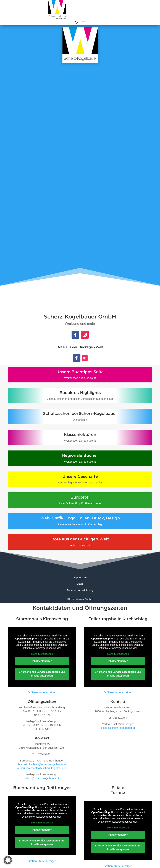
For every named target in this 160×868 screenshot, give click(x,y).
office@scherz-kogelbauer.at (42, 778)
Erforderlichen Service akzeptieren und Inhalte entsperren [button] (42, 674)
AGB (80, 584)
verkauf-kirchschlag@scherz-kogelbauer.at (42, 768)
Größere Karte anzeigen (42, 692)
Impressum (80, 577)
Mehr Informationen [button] (42, 654)
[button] (8, 860)
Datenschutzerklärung (80, 590)
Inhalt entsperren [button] (42, 661)
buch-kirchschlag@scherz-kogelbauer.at (42, 764)
